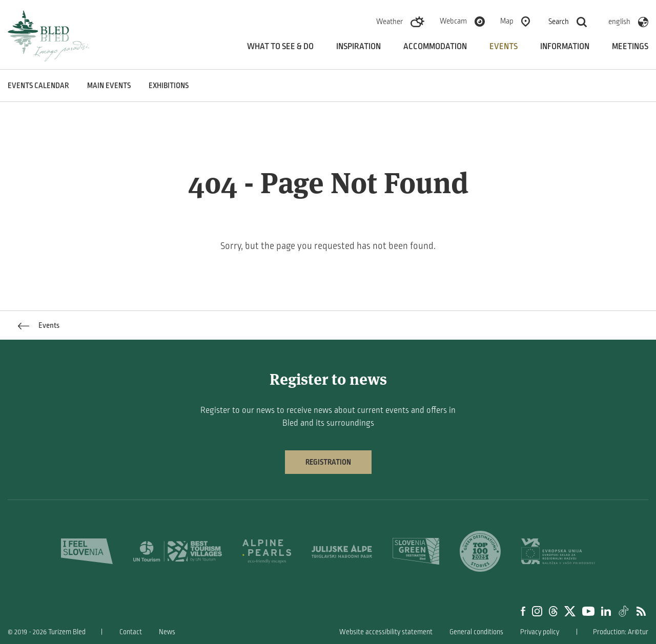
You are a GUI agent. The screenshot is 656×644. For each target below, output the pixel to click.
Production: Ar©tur (621, 632)
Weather (389, 22)
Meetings (630, 47)
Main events (109, 86)
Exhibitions (169, 86)
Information (565, 47)
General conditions (476, 632)
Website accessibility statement (386, 632)
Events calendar (38, 86)
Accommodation (435, 47)
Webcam (453, 21)
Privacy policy (540, 632)
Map (507, 21)
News (167, 632)
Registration (328, 462)
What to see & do (280, 47)
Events (504, 47)
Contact (131, 632)
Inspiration (358, 47)
